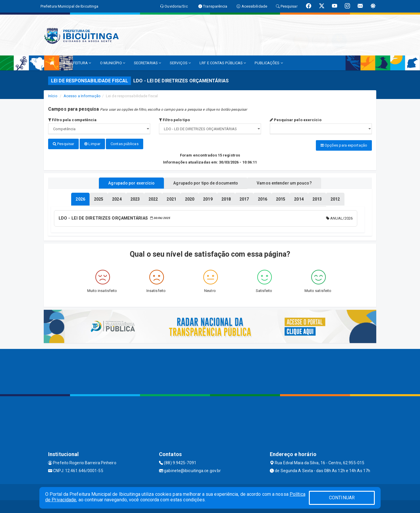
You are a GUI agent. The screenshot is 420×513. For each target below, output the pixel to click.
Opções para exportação (344, 145)
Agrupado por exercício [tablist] (126, 182)
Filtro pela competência (72, 120)
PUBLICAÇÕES (269, 63)
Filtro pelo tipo (174, 120)
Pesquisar (63, 144)
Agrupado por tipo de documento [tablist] (206, 182)
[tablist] (80, 198)
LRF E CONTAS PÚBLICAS (223, 63)
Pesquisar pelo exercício (296, 120)
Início (53, 96)
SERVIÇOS (180, 63)
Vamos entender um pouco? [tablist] (290, 182)
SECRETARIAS (147, 63)
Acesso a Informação (82, 96)
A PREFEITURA (77, 63)
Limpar (92, 144)
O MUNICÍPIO (113, 63)
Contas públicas (125, 144)
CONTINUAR (342, 498)
